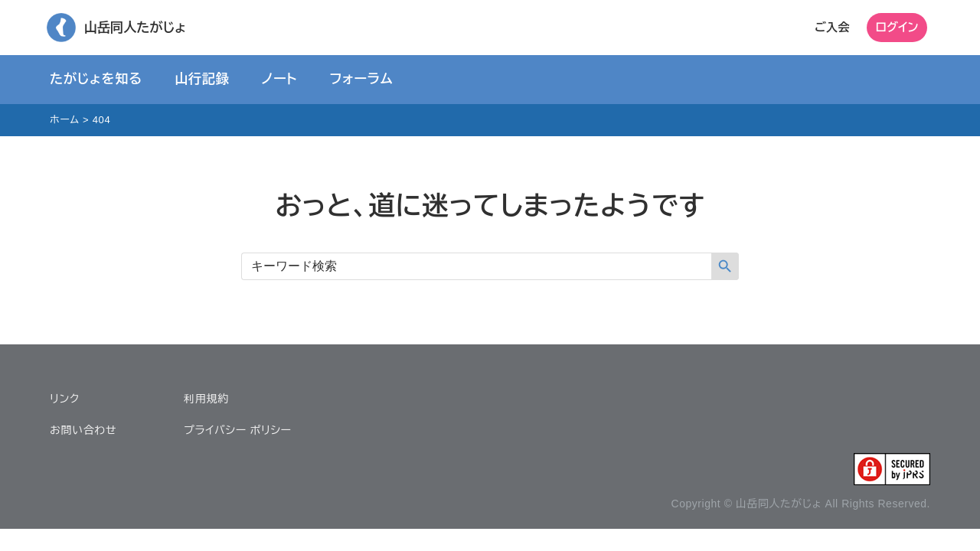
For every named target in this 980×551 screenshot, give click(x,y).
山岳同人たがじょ (134, 28)
